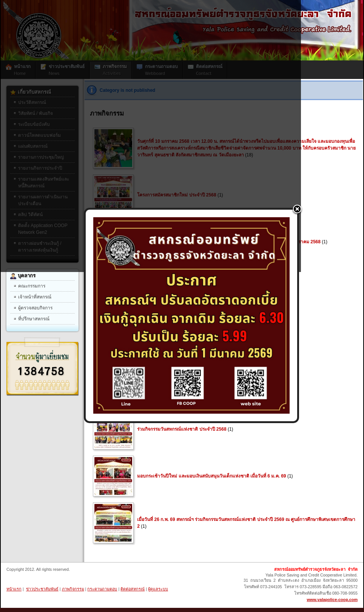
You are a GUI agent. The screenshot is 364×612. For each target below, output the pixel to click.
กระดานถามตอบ (102, 589)
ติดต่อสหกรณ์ (133, 589)
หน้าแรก (14, 589)
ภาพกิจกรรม (73, 589)
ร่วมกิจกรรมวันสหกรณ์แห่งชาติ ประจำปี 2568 (182, 429)
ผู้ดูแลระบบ (158, 589)
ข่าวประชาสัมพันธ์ (42, 589)
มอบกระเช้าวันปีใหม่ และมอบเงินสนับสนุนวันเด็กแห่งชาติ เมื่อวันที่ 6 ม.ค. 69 (211, 476)
